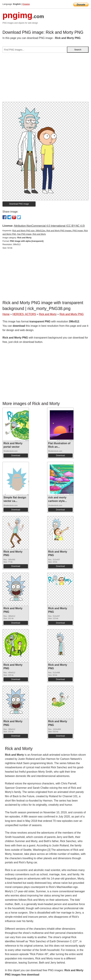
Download (16, 456)
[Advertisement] (45, 79)
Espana (26, 4)
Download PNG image (19, 204)
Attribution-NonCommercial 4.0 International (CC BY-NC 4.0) (49, 226)
